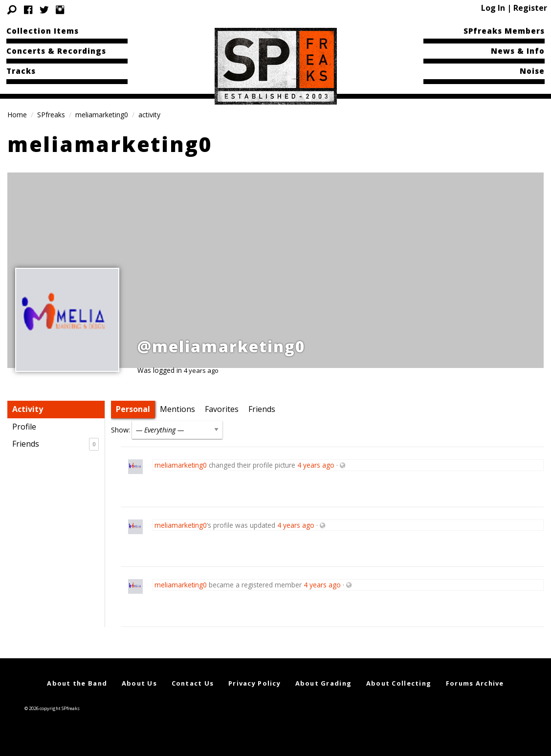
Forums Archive (475, 683)
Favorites (222, 409)
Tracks (21, 71)
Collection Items (43, 31)
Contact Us (193, 683)
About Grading (324, 683)
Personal (133, 409)
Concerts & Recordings (56, 51)
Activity (28, 409)
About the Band (77, 683)
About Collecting (399, 683)
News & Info (518, 51)
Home (17, 115)
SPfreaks (51, 115)
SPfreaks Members (504, 31)
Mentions (177, 409)
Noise (532, 71)
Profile (24, 427)
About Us (139, 683)
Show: (121, 430)
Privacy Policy (254, 683)
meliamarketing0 (102, 115)
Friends (55, 444)
